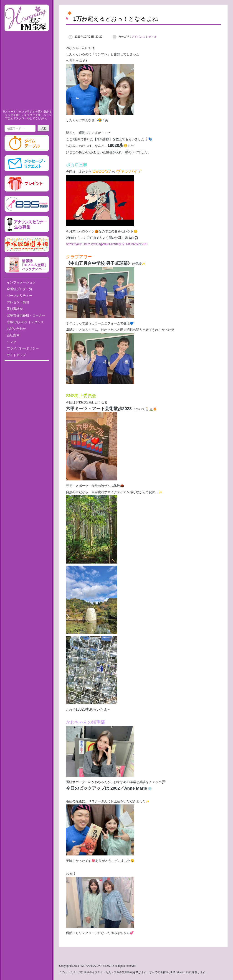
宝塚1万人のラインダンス (25, 322)
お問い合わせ (16, 329)
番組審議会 (15, 309)
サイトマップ (16, 355)
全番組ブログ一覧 (20, 289)
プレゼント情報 (18, 302)
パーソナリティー (20, 296)
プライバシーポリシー (23, 348)
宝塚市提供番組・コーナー (26, 315)
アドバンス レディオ (144, 37)
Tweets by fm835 (27, 366)
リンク (12, 342)
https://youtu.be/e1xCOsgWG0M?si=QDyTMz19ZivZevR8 (107, 244)
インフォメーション (21, 282)
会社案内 (13, 335)
